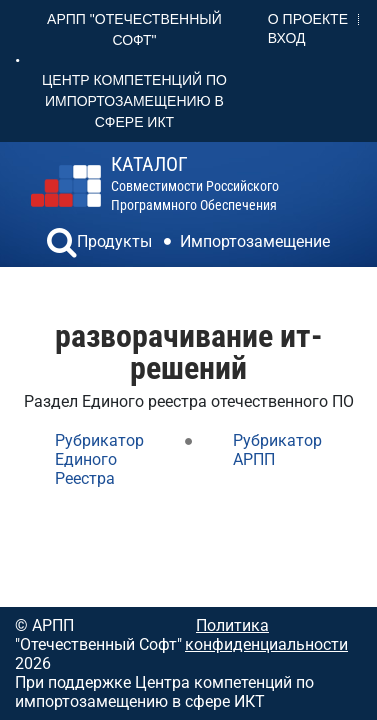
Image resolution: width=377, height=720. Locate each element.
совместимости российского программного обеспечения (195, 183)
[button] (62, 245)
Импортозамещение (255, 241)
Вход (287, 38)
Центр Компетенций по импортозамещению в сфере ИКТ (134, 101)
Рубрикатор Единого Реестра (99, 459)
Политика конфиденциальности (266, 635)
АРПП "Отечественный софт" (134, 29)
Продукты (114, 241)
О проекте (308, 19)
